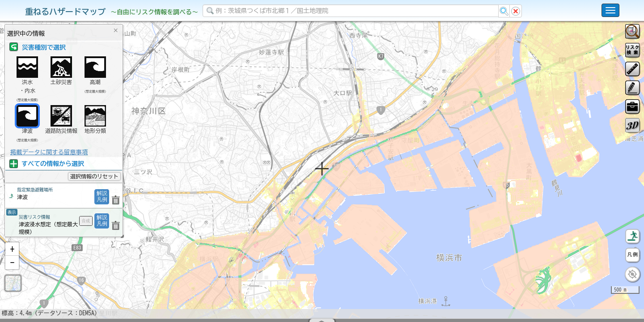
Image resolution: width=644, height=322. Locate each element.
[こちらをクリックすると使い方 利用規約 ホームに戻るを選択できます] (610, 10)
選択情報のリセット (94, 176)
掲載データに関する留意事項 (49, 152)
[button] (12, 272)
